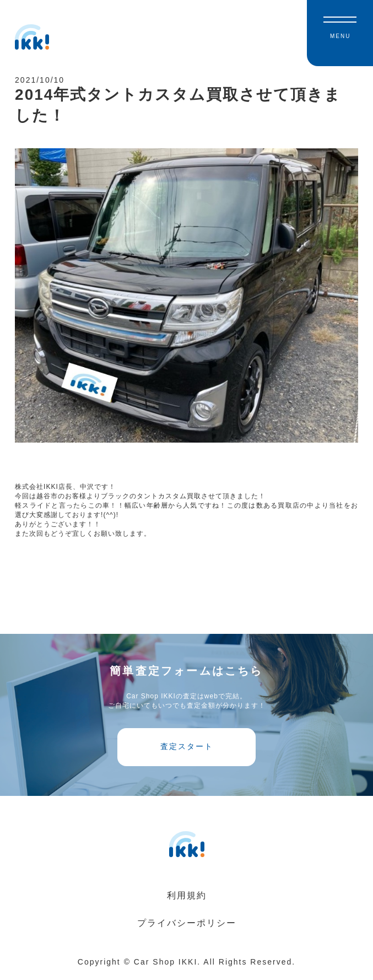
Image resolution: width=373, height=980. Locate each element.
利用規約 (187, 900)
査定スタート (187, 751)
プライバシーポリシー (187, 928)
